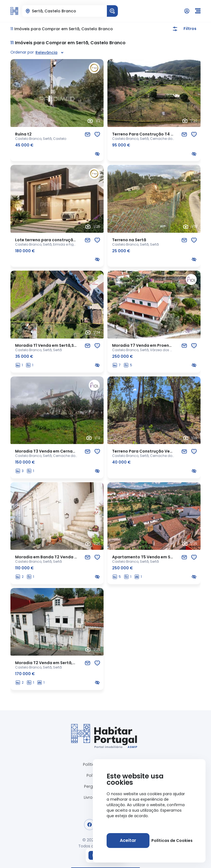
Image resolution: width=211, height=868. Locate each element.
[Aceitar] (128, 841)
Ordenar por (22, 52)
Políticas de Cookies (172, 841)
